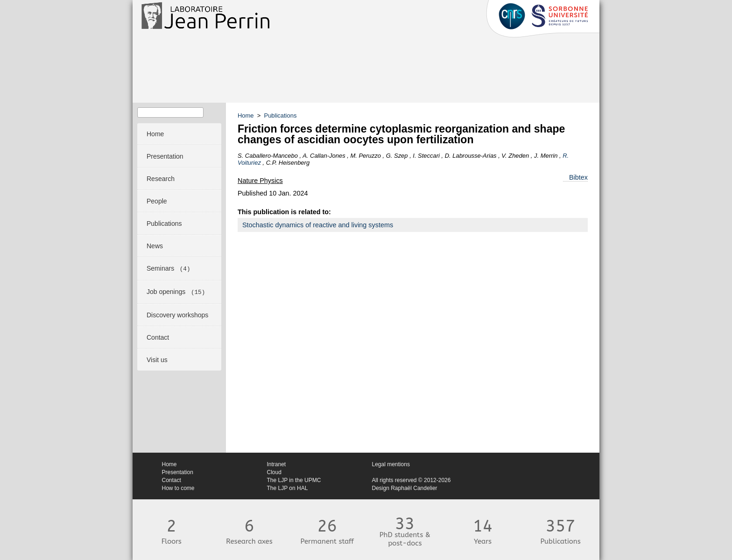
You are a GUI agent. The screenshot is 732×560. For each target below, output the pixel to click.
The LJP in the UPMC (294, 480)
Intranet (277, 464)
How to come (178, 488)
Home (246, 115)
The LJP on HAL (288, 488)
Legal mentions (391, 464)
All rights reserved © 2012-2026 (412, 480)
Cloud (274, 472)
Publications (281, 115)
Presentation (178, 472)
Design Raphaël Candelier (405, 488)
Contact (172, 480)
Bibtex (578, 177)
